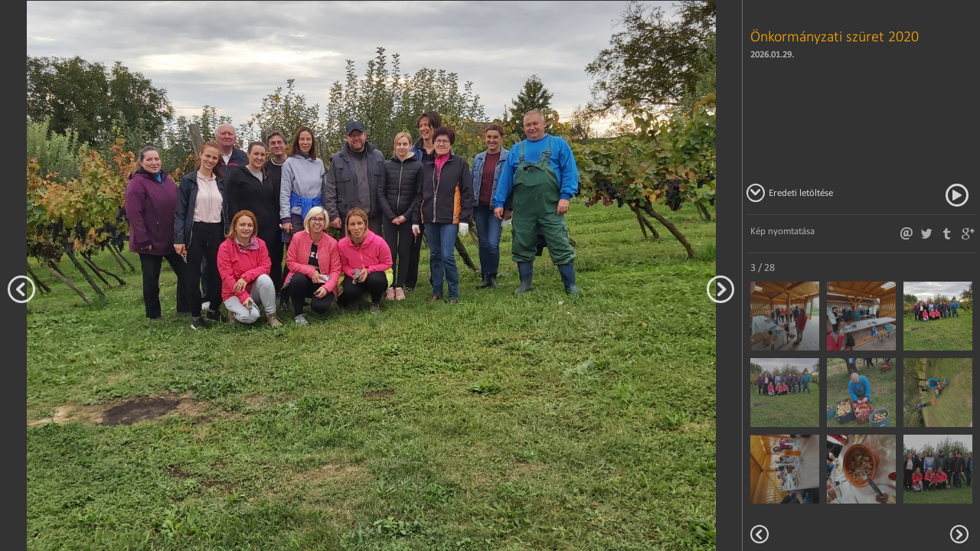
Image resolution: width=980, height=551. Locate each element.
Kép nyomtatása (782, 231)
